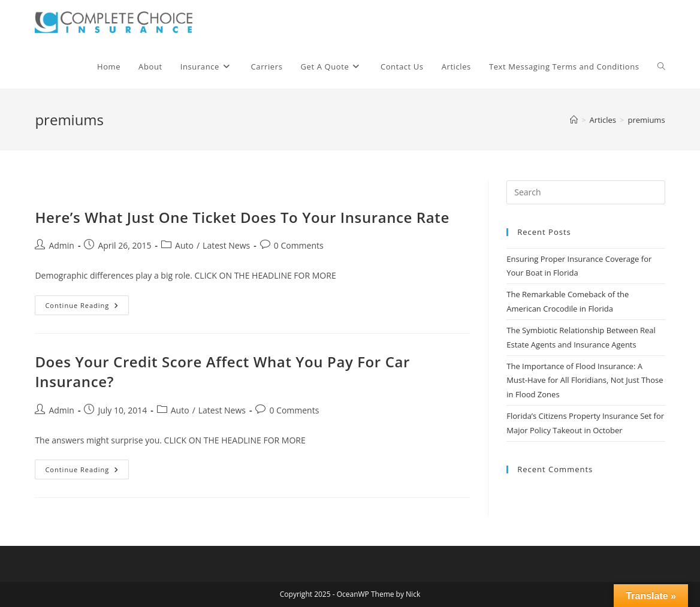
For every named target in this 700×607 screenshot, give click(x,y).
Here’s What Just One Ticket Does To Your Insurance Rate (242, 217)
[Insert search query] (586, 192)
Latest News (226, 245)
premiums (647, 120)
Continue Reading (87, 307)
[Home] (574, 120)
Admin (61, 245)
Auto (184, 245)
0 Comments (299, 245)
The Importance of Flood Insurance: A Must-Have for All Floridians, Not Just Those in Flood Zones (585, 380)
